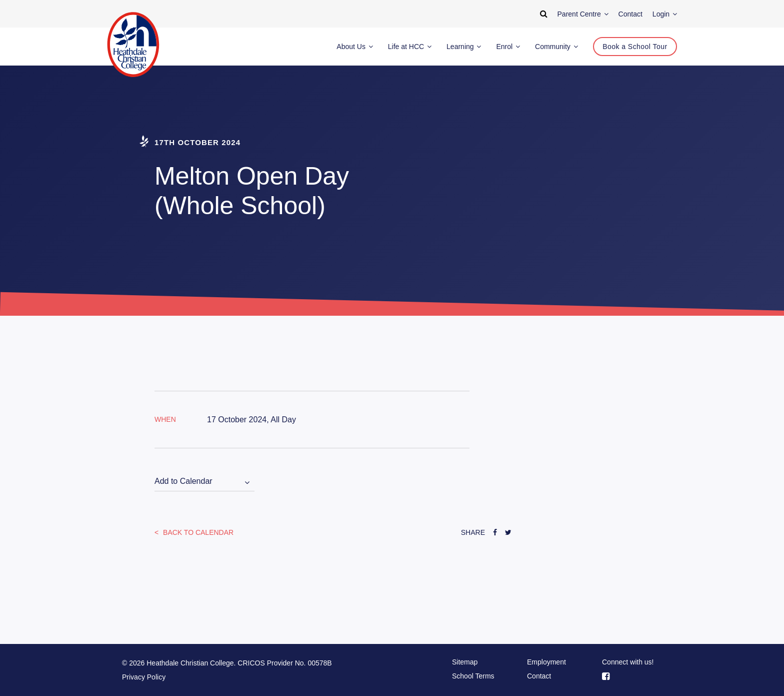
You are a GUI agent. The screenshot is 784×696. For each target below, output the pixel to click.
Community (556, 47)
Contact (539, 676)
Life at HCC (410, 47)
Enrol (508, 47)
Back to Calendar (197, 532)
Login (665, 14)
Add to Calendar (183, 481)
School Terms (473, 676)
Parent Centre (583, 14)
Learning (464, 47)
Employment (546, 662)
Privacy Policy (144, 677)
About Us (354, 47)
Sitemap (465, 662)
